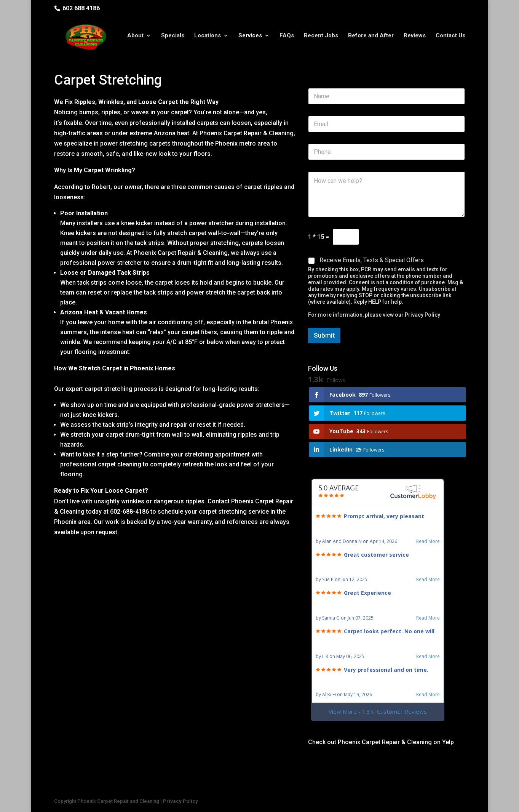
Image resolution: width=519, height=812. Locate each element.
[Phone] (387, 152)
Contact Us (450, 39)
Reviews (415, 39)
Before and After (371, 39)
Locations (208, 39)
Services (250, 39)
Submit (324, 335)
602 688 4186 (81, 8)
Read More (428, 541)
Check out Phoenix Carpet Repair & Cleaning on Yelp (381, 742)
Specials (173, 39)
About (135, 39)
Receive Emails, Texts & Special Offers (372, 260)
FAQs (287, 39)
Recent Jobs (321, 39)
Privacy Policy (422, 315)
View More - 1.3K (378, 712)
